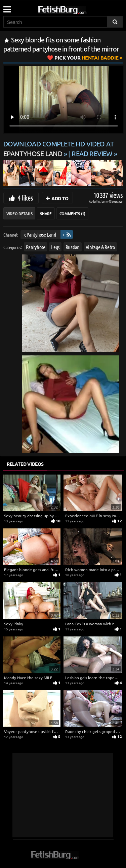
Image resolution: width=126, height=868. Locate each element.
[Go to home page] (75, 9)
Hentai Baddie (87, 58)
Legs (55, 247)
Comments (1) (72, 213)
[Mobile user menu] (7, 7)
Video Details (19, 213)
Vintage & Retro (100, 247)
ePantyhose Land (40, 234)
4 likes (25, 198)
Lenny (105, 201)
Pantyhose (36, 247)
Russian (73, 247)
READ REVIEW (92, 153)
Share (46, 213)
